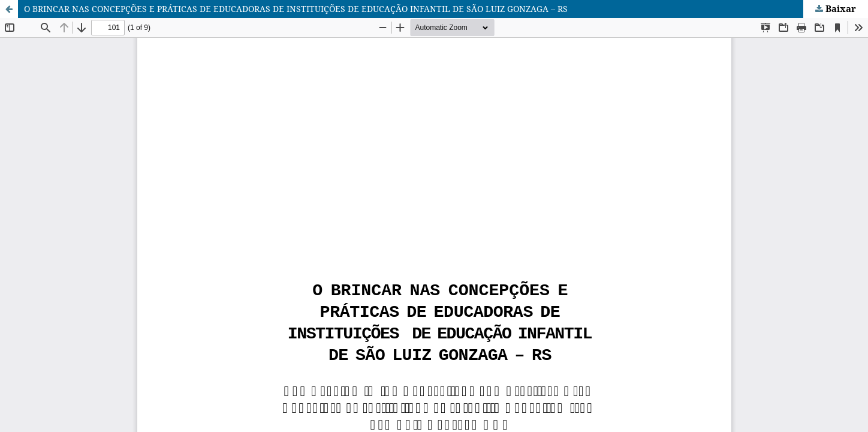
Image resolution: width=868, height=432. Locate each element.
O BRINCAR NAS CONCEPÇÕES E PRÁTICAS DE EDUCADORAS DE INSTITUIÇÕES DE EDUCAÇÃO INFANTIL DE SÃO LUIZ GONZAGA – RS (296, 9)
